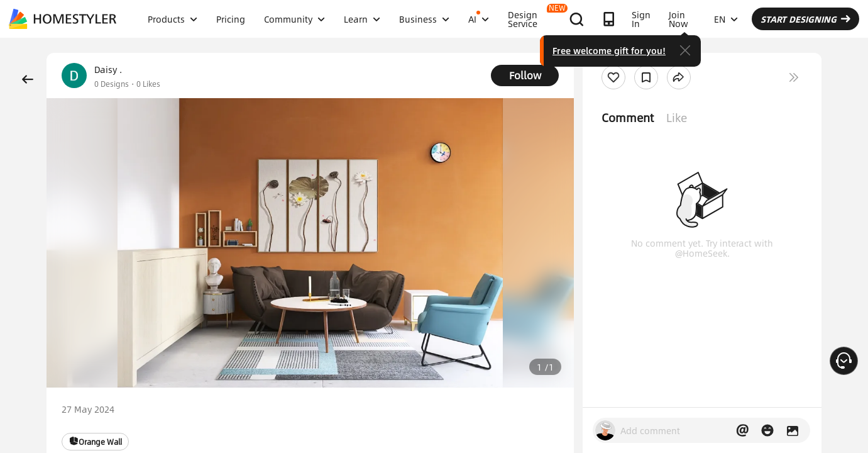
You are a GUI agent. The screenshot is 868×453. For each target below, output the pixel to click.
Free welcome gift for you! (609, 50)
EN (726, 19)
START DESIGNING (805, 19)
